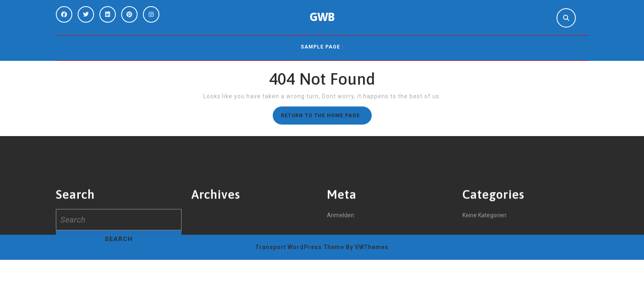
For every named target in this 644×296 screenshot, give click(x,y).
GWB (322, 17)
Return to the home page (326, 118)
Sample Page (320, 47)
